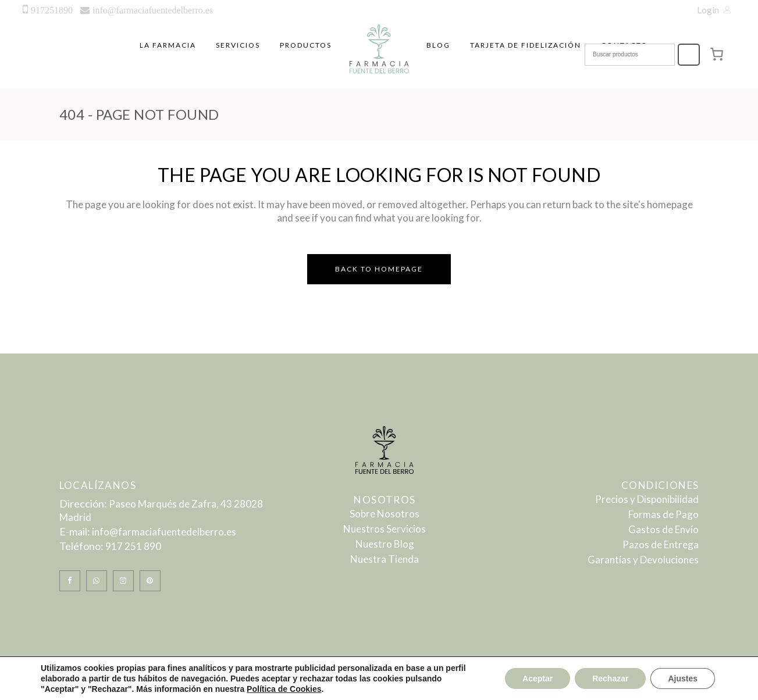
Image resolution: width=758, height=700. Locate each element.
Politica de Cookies (477, 685)
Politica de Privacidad (347, 685)
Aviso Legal (238, 685)
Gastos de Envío (663, 529)
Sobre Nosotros (385, 514)
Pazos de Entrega (661, 544)
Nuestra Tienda (385, 559)
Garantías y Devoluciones (643, 560)
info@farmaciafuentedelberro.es (164, 532)
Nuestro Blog (385, 544)
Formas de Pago (663, 514)
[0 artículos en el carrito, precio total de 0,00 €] (717, 54)
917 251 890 (133, 546)
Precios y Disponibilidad (647, 499)
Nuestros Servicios (385, 529)
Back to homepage (379, 269)
